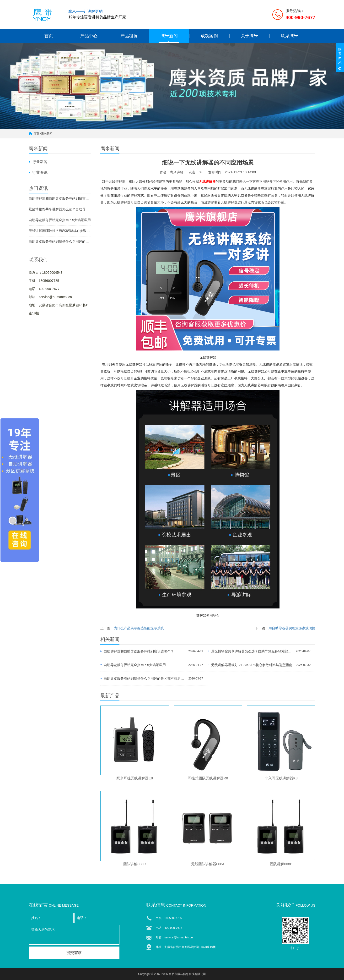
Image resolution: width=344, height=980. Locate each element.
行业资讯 (40, 172)
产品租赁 (129, 36)
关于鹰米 (249, 36)
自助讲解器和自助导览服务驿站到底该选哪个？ (60, 198)
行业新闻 (40, 162)
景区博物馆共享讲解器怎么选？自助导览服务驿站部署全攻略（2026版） (60, 209)
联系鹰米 (290, 36)
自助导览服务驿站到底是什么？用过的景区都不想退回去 (60, 241)
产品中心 (89, 36)
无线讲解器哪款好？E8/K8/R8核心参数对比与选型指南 (60, 231)
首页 (49, 36)
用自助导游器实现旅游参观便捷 (292, 628)
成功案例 (209, 36)
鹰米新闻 (169, 36)
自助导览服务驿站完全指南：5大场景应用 (60, 220)
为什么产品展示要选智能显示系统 (139, 628)
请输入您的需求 (74, 935)
